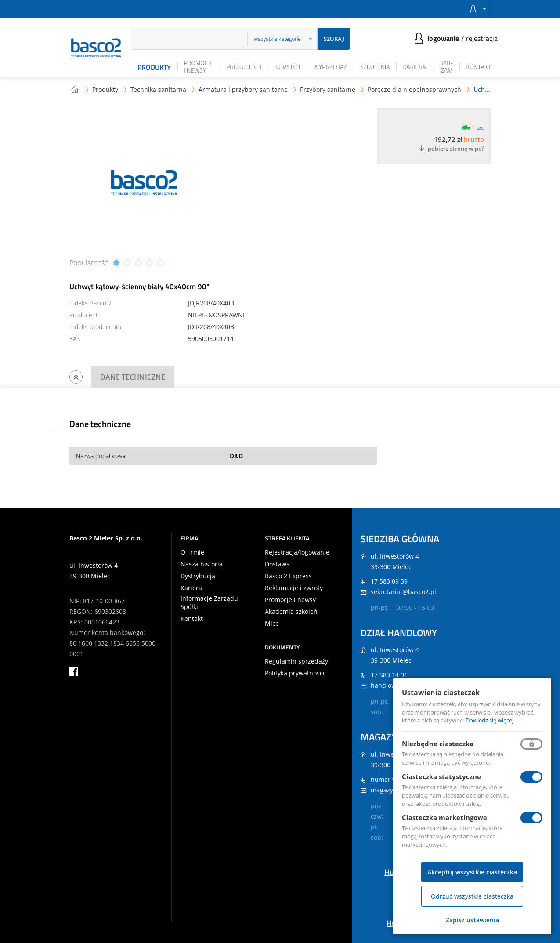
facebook (74, 671)
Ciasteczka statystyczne (441, 776)
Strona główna (75, 89)
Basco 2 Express (288, 576)
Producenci (244, 67)
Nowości (287, 67)
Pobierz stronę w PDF (451, 149)
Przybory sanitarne (328, 89)
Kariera (414, 67)
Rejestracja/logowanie (297, 552)
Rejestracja (482, 38)
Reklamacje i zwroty (294, 588)
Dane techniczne (133, 377)
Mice (272, 624)
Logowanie (443, 38)
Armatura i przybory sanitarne (243, 89)
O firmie (192, 552)
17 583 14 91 (389, 675)
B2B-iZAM (446, 66)
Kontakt (479, 67)
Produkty (154, 67)
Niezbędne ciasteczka (438, 744)
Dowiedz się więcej (490, 720)
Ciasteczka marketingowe (444, 817)
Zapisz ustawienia (472, 920)
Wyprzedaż (330, 67)
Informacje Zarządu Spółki (209, 602)
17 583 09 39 (389, 581)
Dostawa (277, 564)
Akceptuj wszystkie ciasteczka (472, 872)
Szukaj (334, 39)
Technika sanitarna (158, 89)
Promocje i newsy (199, 66)
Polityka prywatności (295, 673)
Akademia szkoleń (291, 612)
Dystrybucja (198, 576)
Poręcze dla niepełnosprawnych (414, 89)
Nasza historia (202, 564)
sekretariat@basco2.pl (403, 592)
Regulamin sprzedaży (296, 661)
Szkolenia (375, 67)
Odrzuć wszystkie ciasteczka (472, 896)
